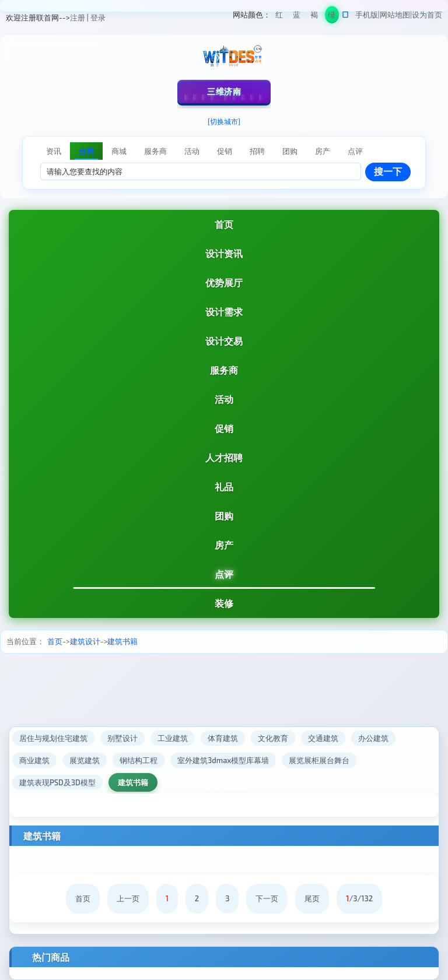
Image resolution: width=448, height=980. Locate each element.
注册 (78, 17)
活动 (224, 399)
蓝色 (297, 17)
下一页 (267, 898)
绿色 (332, 17)
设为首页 (427, 15)
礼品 (224, 487)
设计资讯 (224, 253)
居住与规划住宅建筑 (53, 738)
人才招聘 (224, 457)
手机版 (367, 15)
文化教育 (273, 738)
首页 (224, 224)
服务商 (224, 370)
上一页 (128, 898)
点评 (224, 574)
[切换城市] (224, 121)
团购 (224, 516)
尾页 (312, 898)
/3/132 (359, 898)
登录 (98, 17)
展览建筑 (85, 760)
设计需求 (224, 312)
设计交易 (224, 341)
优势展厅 (224, 282)
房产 (224, 545)
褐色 (314, 17)
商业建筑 (34, 760)
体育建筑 (223, 738)
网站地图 (395, 15)
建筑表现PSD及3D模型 (57, 782)
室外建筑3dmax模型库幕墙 (223, 760)
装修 (224, 603)
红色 (279, 17)
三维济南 (224, 91)
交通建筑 (323, 738)
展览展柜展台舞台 (319, 760)
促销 (224, 428)
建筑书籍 (123, 641)
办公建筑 (373, 738)
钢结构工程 (139, 760)
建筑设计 (85, 641)
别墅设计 (123, 738)
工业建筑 (173, 738)
